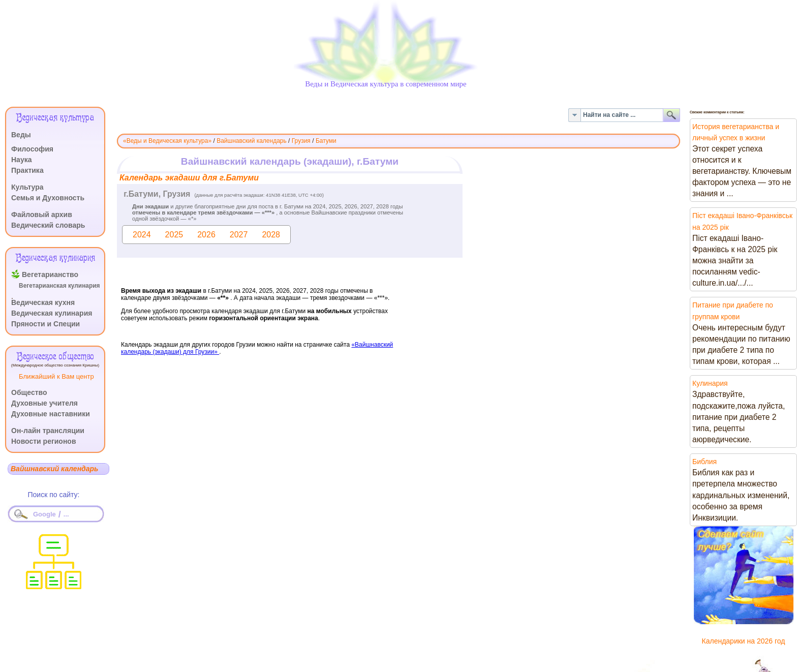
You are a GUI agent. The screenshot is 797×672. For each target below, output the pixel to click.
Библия (704, 462)
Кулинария (710, 383)
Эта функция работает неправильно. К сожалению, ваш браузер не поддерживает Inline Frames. (398, 283)
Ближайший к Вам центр (56, 376)
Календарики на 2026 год (744, 641)
